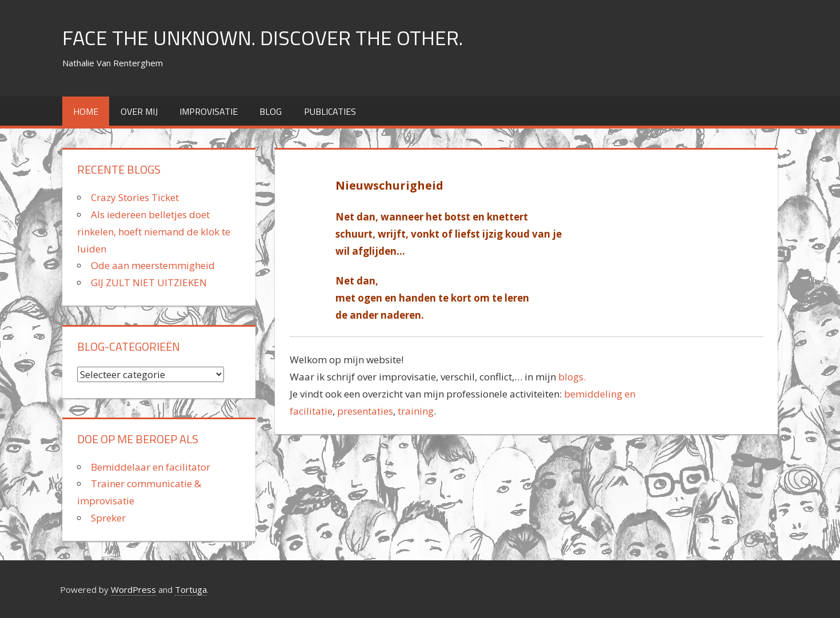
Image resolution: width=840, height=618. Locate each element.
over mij (139, 111)
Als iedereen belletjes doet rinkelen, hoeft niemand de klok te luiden (154, 232)
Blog (271, 111)
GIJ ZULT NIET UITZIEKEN (149, 282)
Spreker (108, 518)
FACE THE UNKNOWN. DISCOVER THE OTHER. (263, 37)
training (416, 411)
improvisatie (209, 111)
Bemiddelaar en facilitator (151, 467)
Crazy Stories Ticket (135, 197)
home (86, 111)
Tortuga (191, 589)
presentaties (365, 411)
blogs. (571, 377)
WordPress (133, 589)
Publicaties (330, 111)
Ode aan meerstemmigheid (153, 265)
